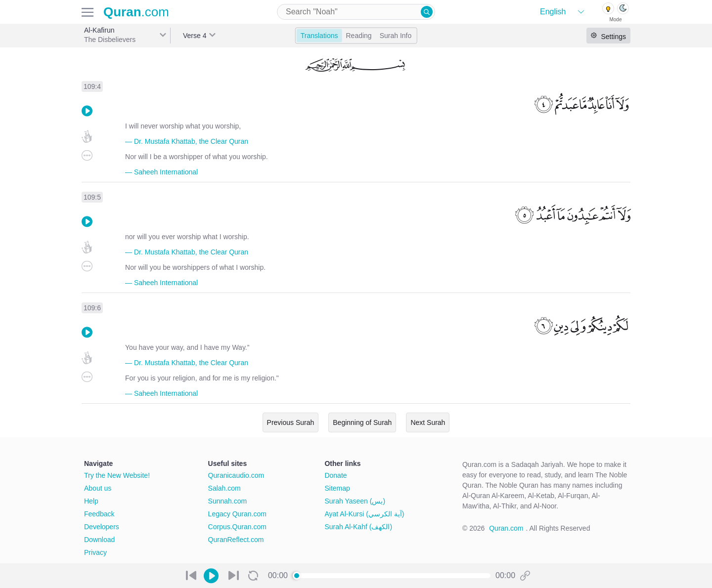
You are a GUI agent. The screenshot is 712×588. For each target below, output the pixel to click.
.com (136, 12)
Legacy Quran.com (237, 514)
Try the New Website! (117, 475)
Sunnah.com (228, 501)
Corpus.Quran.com (237, 527)
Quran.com (506, 528)
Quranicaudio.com (236, 475)
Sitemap (337, 488)
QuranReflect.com (236, 540)
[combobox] (356, 12)
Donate (335, 475)
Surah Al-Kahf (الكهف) (358, 527)
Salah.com (224, 488)
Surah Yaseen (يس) (355, 501)
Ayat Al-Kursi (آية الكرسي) (364, 514)
